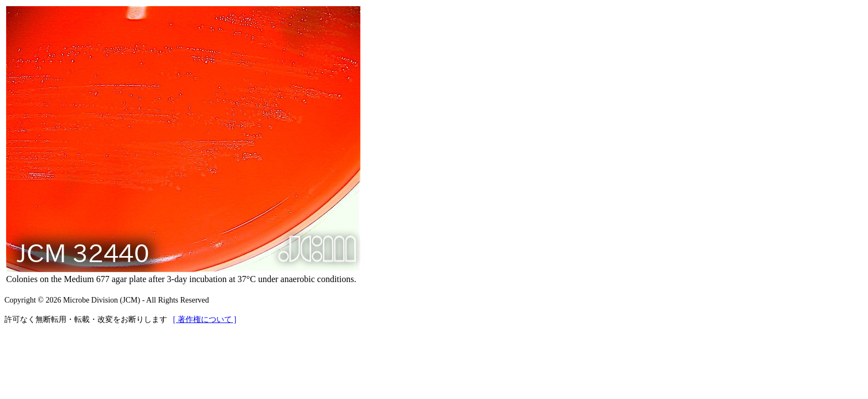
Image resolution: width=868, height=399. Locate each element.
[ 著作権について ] (205, 319)
